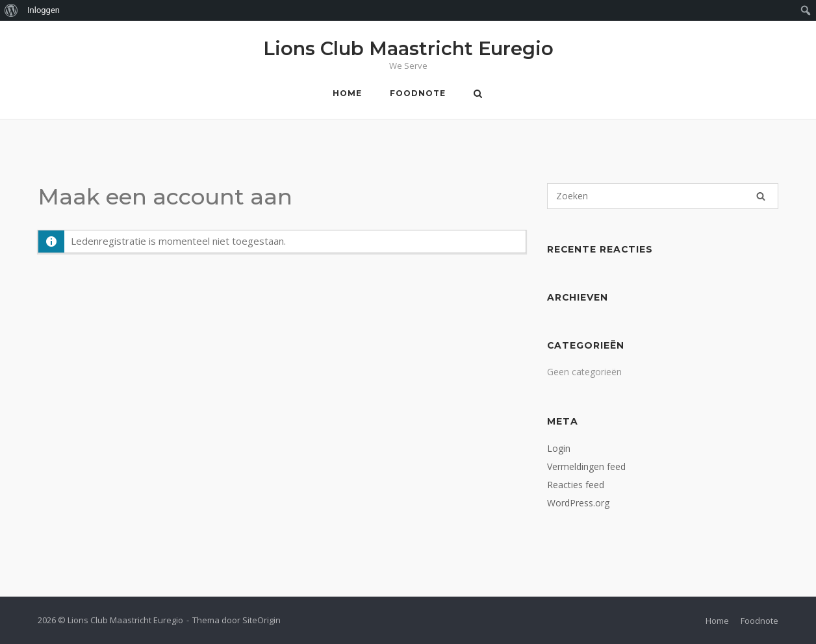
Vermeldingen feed (586, 466)
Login (559, 448)
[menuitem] (11, 10)
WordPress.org (578, 503)
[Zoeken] (761, 196)
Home (347, 93)
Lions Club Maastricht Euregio (408, 48)
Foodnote (418, 93)
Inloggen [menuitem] (44, 10)
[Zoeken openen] (478, 95)
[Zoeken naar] (663, 196)
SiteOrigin (261, 620)
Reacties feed (576, 485)
